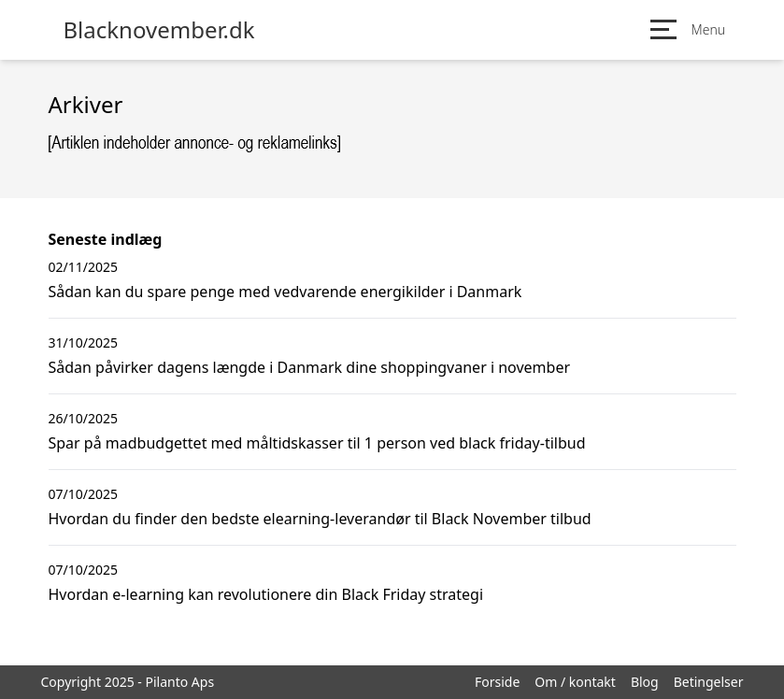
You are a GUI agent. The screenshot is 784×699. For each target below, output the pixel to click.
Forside (497, 682)
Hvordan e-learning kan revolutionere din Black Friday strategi (266, 594)
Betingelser (709, 682)
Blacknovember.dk (159, 30)
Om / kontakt (575, 682)
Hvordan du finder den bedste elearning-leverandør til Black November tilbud (320, 519)
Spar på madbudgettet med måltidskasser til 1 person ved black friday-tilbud (317, 443)
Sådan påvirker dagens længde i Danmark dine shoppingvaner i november (310, 367)
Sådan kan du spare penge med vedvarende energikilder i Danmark (285, 292)
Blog (645, 682)
